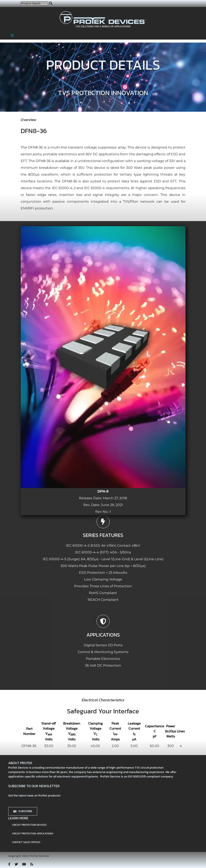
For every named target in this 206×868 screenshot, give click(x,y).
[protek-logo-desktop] (103, 13)
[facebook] (9, 864)
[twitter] (16, 864)
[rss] (32, 864)
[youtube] (24, 864)
